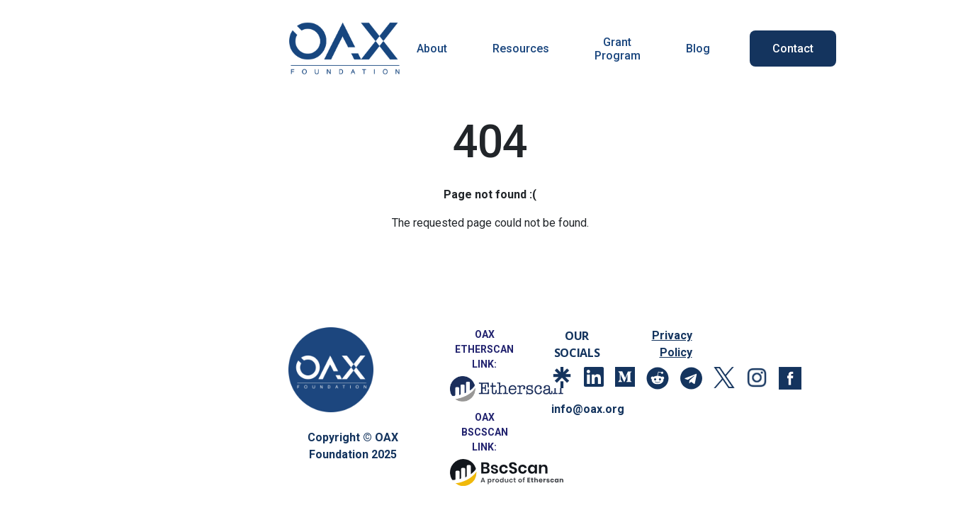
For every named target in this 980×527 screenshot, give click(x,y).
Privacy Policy (672, 344)
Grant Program (618, 49)
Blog (698, 49)
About (432, 49)
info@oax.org (586, 409)
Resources (521, 49)
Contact (793, 49)
